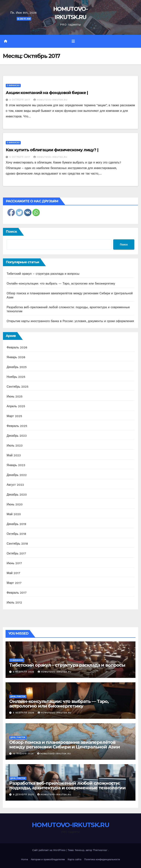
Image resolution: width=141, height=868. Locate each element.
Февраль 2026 (17, 347)
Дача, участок (18, 696)
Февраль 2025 (17, 426)
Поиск (11, 232)
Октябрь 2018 (16, 534)
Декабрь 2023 (17, 436)
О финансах (13, 85)
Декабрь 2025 (17, 367)
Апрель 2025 (16, 406)
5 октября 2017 (20, 157)
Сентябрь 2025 (18, 387)
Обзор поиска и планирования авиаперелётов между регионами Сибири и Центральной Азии (65, 745)
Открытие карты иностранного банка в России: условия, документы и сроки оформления (70, 321)
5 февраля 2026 (24, 672)
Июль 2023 (15, 445)
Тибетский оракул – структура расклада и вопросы (43, 274)
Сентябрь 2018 (17, 544)
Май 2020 (14, 514)
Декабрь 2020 (17, 495)
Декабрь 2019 (16, 524)
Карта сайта (74, 859)
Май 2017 (13, 573)
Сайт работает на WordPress (49, 850)
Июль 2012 (14, 602)
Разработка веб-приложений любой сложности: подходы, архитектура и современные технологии (67, 785)
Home (25, 859)
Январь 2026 (16, 357)
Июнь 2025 (15, 396)
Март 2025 (14, 416)
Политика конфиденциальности (102, 859)
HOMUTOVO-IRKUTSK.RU (50, 100)
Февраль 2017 (17, 593)
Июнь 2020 (15, 504)
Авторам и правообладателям (48, 859)
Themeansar (100, 850)
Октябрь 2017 (16, 553)
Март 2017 (14, 583)
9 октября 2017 (20, 100)
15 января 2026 (24, 754)
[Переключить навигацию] (73, 41)
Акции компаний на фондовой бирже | (47, 93)
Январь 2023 (16, 465)
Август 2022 (15, 485)
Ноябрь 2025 (16, 377)
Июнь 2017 (14, 563)
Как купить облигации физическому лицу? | (52, 150)
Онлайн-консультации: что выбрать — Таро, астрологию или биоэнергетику (61, 284)
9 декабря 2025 (24, 795)
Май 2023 (14, 455)
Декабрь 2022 (17, 475)
